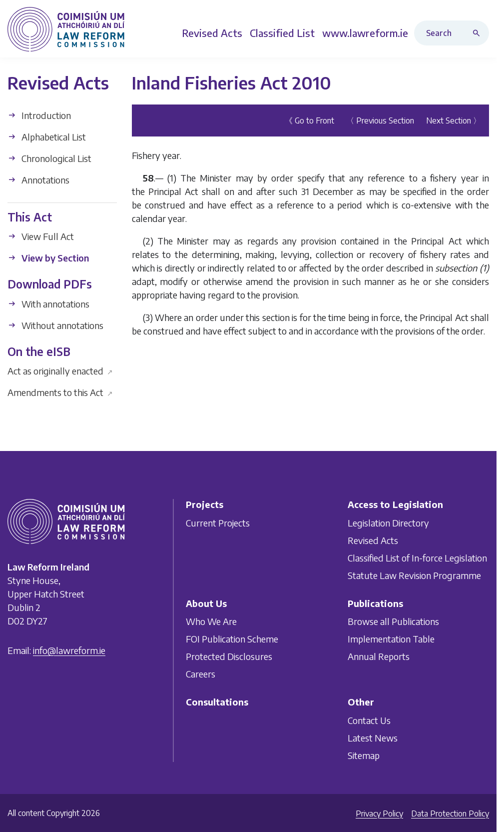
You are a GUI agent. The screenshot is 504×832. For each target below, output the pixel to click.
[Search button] (479, 33)
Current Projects (218, 523)
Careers (201, 674)
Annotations (38, 180)
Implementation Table (391, 639)
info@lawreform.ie (69, 650)
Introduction (39, 115)
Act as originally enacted (60, 371)
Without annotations (55, 325)
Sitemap (364, 755)
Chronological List (49, 158)
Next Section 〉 (454, 120)
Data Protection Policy (450, 813)
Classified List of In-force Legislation (417, 558)
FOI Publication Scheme (232, 639)
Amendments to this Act (60, 392)
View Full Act (41, 236)
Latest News (373, 738)
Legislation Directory (388, 523)
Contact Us (369, 720)
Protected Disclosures (229, 656)
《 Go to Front (309, 120)
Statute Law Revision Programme (414, 575)
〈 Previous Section (380, 120)
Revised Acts (373, 540)
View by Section (48, 258)
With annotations (48, 304)
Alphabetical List (47, 137)
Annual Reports (379, 656)
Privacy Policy (379, 813)
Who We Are (211, 621)
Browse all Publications (393, 621)
